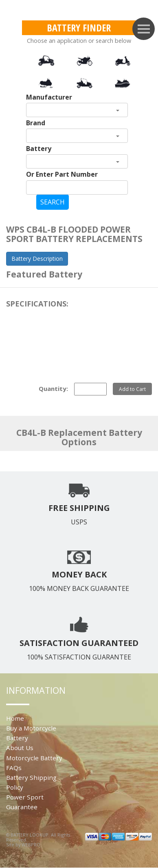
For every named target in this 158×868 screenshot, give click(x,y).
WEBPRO (31, 845)
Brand (36, 123)
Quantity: (53, 388)
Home (15, 718)
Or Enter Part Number (62, 174)
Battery (39, 149)
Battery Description (37, 259)
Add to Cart (132, 389)
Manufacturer (49, 97)
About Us (20, 748)
